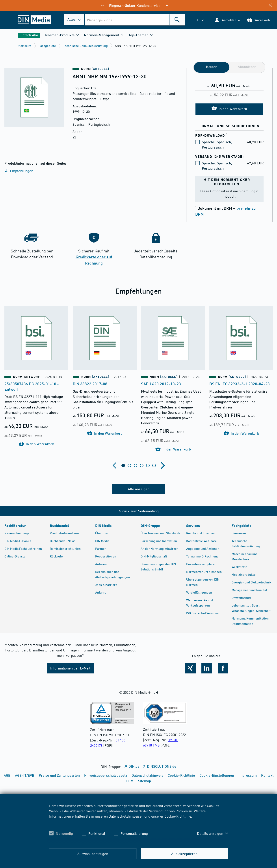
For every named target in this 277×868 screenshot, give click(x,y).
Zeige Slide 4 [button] (142, 465)
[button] (227, 20)
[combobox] (135, 20)
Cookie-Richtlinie (178, 816)
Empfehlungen (19, 171)
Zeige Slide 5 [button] (148, 465)
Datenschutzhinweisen (126, 816)
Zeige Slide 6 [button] (154, 465)
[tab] (123, 465)
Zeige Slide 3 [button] (136, 465)
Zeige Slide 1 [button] (123, 465)
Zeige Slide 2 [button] (129, 465)
